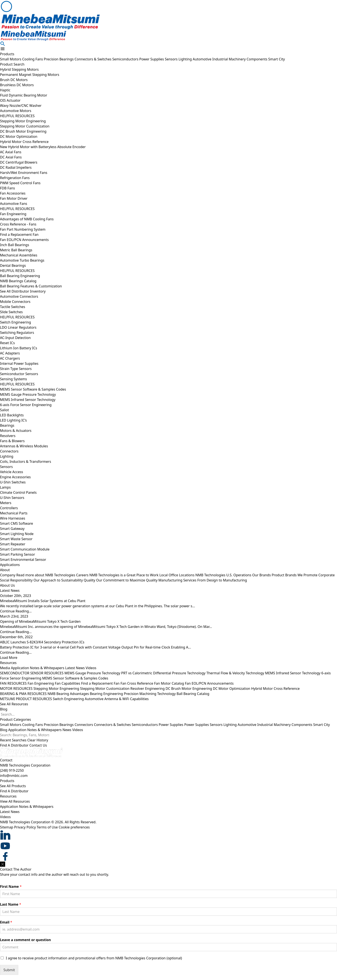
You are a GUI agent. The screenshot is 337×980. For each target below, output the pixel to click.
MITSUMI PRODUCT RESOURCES (26, 699)
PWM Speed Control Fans (20, 183)
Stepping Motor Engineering (23, 121)
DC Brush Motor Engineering (23, 131)
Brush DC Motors (14, 80)
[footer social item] (168, 835)
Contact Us (38, 745)
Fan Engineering (13, 214)
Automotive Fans (14, 204)
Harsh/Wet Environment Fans (24, 173)
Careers (118, 575)
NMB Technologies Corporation (25, 765)
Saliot (4, 410)
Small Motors (11, 59)
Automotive (202, 59)
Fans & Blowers (12, 441)
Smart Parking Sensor (18, 554)
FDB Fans (7, 188)
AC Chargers (10, 358)
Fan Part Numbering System (23, 229)
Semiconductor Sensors (19, 374)
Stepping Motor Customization (25, 126)
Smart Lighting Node (17, 534)
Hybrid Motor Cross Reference (24, 142)
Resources (8, 663)
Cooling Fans (33, 59)
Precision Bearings (59, 59)
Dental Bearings (13, 265)
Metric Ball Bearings (16, 250)
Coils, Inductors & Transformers (26, 462)
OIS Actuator (10, 100)
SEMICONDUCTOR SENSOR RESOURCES (32, 673)
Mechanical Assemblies (19, 255)
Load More (9, 658)
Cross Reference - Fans (18, 224)
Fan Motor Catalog (169, 683)
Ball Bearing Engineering (20, 276)
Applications (10, 565)
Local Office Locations (206, 575)
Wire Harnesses (13, 518)
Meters (6, 503)
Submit (9, 970)
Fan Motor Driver (14, 198)
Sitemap (7, 827)
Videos (91, 668)
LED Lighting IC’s (13, 420)
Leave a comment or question (25, 940)
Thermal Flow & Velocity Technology (235, 673)
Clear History (38, 740)
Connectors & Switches (93, 59)
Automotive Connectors (19, 296)
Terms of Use (47, 827)
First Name (11, 887)
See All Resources (14, 704)
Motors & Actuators (16, 431)
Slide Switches (11, 312)
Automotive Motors (16, 111)
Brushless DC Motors (17, 85)
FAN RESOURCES (13, 683)
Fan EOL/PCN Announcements (24, 240)
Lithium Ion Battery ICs (19, 348)
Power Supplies (152, 59)
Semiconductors (126, 59)
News (67, 730)
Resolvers (8, 436)
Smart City (276, 59)
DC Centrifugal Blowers (19, 162)
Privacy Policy (25, 827)
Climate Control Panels (18, 492)
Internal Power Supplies (19, 363)
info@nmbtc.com (14, 776)
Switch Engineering (15, 322)
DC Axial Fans (11, 157)
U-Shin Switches (13, 482)
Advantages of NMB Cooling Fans (27, 219)
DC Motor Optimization (19, 136)
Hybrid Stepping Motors (19, 69)
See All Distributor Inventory (23, 291)
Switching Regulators (17, 333)
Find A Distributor (14, 745)
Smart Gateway (12, 529)
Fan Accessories (13, 193)
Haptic (5, 90)
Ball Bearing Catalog (193, 694)
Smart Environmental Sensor (23, 560)
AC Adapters (10, 353)
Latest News (75, 668)
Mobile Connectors (15, 302)
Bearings (7, 425)
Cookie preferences (74, 827)
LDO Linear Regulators (18, 327)
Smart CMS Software (16, 523)
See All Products (13, 786)
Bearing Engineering (106, 694)
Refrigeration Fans (15, 178)
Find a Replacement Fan (19, 235)
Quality (121, 580)
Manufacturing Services (203, 580)
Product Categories (15, 719)
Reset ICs (7, 343)
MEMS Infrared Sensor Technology (28, 400)
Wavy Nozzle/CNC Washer (21, 106)
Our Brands (285, 575)
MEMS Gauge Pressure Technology (28, 394)
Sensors (172, 59)
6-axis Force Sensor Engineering (26, 405)
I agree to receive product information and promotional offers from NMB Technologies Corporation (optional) (94, 958)
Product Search (12, 64)
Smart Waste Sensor (16, 539)
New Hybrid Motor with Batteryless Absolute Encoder (43, 147)
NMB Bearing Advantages (68, 694)
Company (38, 575)
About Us (7, 585)
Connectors (9, 451)
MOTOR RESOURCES (16, 689)
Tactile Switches (13, 307)
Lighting (185, 59)
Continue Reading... (16, 611)
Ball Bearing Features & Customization (31, 286)
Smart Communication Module (25, 549)
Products (7, 54)
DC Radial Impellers (16, 167)
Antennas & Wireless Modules (24, 446)
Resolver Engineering (148, 689)
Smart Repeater (13, 544)
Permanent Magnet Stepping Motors (30, 75)
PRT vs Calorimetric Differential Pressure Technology (163, 673)
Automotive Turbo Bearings (22, 260)
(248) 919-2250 (12, 770)
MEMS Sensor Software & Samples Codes (33, 389)
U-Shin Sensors (12, 498)
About (5, 570)
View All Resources (15, 801)
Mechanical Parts (14, 513)
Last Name (11, 904)
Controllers (9, 508)
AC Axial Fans (11, 152)
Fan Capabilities (67, 683)
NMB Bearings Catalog (18, 281)
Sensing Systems (13, 379)
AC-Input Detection (15, 338)
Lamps (5, 487)
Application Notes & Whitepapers (38, 668)
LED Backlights (12, 415)
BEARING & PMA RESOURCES (23, 694)
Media (5, 668)
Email (6, 922)
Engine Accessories (15, 477)
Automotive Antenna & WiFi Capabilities (117, 699)
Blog (4, 709)
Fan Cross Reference (137, 683)
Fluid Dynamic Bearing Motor (24, 95)
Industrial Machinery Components (240, 59)
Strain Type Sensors (16, 369)
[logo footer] (168, 753)
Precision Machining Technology (150, 694)
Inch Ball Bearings (15, 245)
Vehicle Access (11, 472)
